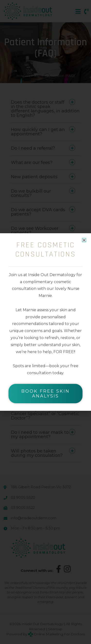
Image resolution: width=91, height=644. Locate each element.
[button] (84, 240)
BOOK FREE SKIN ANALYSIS (45, 394)
